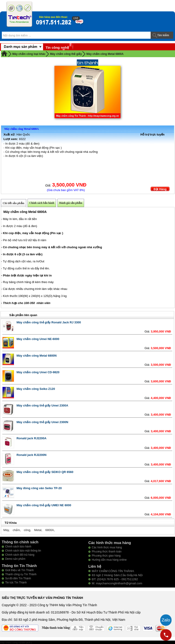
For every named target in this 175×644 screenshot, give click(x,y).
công (27, 530)
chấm (16, 530)
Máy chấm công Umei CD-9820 (38, 372)
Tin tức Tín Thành (16, 583)
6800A (50, 530)
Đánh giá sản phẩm (71, 203)
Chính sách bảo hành (42, 203)
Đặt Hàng (160, 189)
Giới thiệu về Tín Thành (19, 570)
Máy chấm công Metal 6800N (36, 356)
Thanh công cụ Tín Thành (21, 574)
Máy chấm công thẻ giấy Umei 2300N (42, 422)
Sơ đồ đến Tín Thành (18, 578)
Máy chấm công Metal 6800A (105, 54)
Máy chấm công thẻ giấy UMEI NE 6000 (44, 505)
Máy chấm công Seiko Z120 (36, 389)
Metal (38, 530)
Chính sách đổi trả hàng (20, 555)
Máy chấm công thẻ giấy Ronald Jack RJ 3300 (49, 322)
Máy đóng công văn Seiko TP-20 (39, 488)
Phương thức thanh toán (107, 552)
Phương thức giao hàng (106, 556)
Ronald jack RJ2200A (31, 438)
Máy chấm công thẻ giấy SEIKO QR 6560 (45, 472)
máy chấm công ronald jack (16, 642)
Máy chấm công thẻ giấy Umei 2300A (42, 405)
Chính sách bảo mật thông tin (23, 551)
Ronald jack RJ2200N (31, 455)
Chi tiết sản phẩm (14, 203)
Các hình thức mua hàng (107, 547)
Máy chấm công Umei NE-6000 (38, 339)
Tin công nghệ (57, 47)
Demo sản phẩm (15, 559)
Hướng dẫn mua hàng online (109, 560)
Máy (6, 530)
